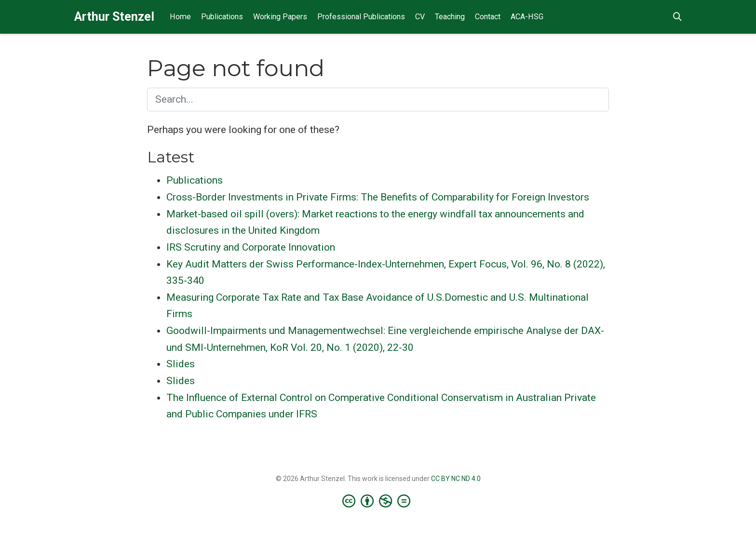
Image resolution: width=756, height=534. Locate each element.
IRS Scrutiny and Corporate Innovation (251, 247)
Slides (181, 364)
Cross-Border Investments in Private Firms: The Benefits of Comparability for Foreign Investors (378, 197)
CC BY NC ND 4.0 (456, 479)
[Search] (677, 17)
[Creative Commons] (378, 501)
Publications (195, 180)
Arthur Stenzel (114, 17)
